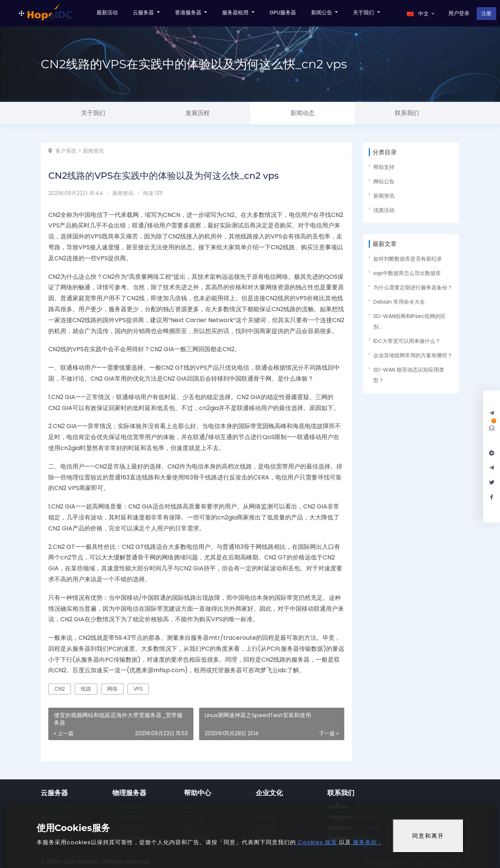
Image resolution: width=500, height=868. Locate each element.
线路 (86, 689)
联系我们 (407, 113)
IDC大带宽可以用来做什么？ (407, 341)
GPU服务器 (283, 12)
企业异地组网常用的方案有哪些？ (413, 355)
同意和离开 (428, 836)
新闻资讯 (94, 151)
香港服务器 (189, 12)
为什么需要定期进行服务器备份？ (413, 287)
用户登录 (459, 13)
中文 (421, 14)
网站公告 (384, 181)
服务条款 (365, 842)
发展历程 (198, 113)
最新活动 (107, 12)
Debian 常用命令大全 (399, 302)
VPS (138, 689)
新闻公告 (322, 12)
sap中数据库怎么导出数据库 (407, 273)
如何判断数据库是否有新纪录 (408, 259)
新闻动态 (302, 113)
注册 (486, 13)
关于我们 (364, 12)
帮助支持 (384, 167)
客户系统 (66, 151)
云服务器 (144, 12)
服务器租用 (236, 12)
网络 (112, 689)
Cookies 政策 (317, 842)
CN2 (60, 689)
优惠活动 (384, 210)
